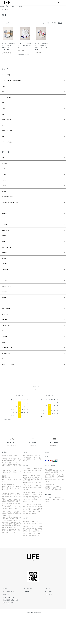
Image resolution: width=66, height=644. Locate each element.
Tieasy (4, 367)
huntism (4, 275)
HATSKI (4, 251)
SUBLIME (5, 361)
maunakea (5, 312)
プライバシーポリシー (8, 631)
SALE (4, 165)
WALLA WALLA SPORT (10, 373)
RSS (24, 619)
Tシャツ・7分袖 (7, 75)
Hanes (4, 257)
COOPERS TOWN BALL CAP (12, 214)
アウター (5, 106)
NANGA (4, 318)
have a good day (7, 263)
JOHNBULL (6, 281)
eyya (3, 232)
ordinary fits (6, 336)
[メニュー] (63, 3)
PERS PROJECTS (8, 349)
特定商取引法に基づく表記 (9, 628)
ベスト (4, 94)
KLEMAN (5, 300)
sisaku (4, 355)
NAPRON (5, 324)
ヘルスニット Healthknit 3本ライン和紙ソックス (25, 45)
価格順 (54, 23)
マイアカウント (48, 616)
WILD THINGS (7, 379)
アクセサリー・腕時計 (9, 136)
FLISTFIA (5, 238)
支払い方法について (7, 625)
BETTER (5, 183)
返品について (5, 622)
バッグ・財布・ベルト (9, 124)
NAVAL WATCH (7, 330)
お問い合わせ (47, 622)
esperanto (5, 226)
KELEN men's (6, 288)
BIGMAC (5, 189)
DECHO (5, 220)
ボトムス (5, 112)
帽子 (3, 118)
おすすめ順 (46, 23)
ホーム (3, 9)
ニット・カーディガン (9, 100)
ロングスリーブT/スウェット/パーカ (14, 81)
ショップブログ (27, 616)
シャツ (4, 87)
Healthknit (5, 269)
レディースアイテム (9, 149)
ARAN (4, 177)
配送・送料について (7, 619)
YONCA (4, 385)
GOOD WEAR (7, 245)
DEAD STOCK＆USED (10, 392)
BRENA (4, 196)
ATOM (28, 619)
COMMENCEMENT (9, 208)
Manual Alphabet (7, 306)
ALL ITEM (5, 171)
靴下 (8, 9)
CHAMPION (6, 202)
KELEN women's (8, 294)
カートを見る (47, 619)
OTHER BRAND (7, 398)
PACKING (5, 343)
